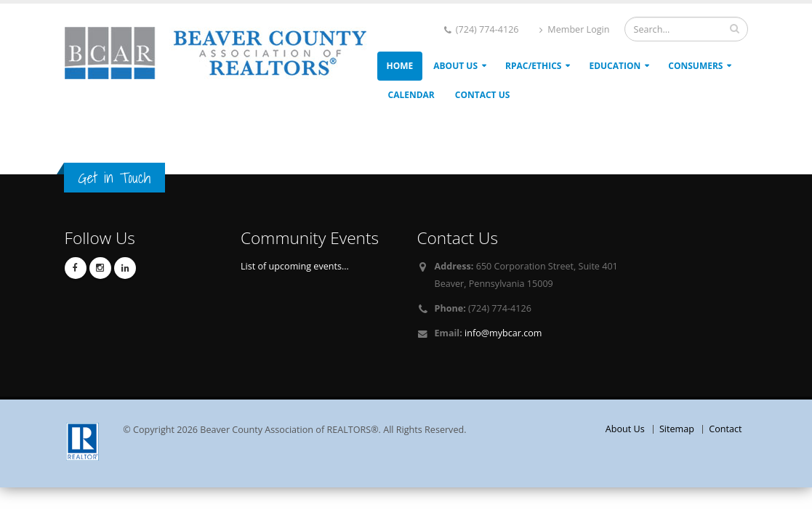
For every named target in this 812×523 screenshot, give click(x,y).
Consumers (695, 66)
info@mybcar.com (503, 333)
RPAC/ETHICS (533, 66)
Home (400, 66)
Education (615, 66)
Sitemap (677, 429)
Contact (725, 429)
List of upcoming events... (295, 266)
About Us (455, 66)
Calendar (411, 95)
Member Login (574, 29)
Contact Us (483, 95)
